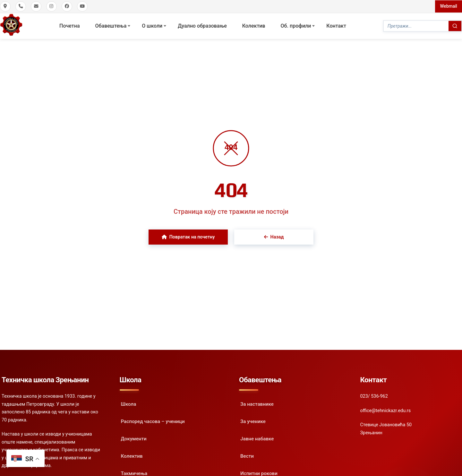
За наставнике (257, 403)
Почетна (69, 26)
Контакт (336, 26)
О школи (152, 26)
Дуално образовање (202, 26)
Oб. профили (296, 26)
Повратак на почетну (188, 236)
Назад (274, 236)
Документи (134, 438)
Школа (129, 403)
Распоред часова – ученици (153, 421)
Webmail (448, 6)
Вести (247, 455)
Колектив (254, 26)
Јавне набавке (257, 438)
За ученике (253, 421)
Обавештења (111, 26)
